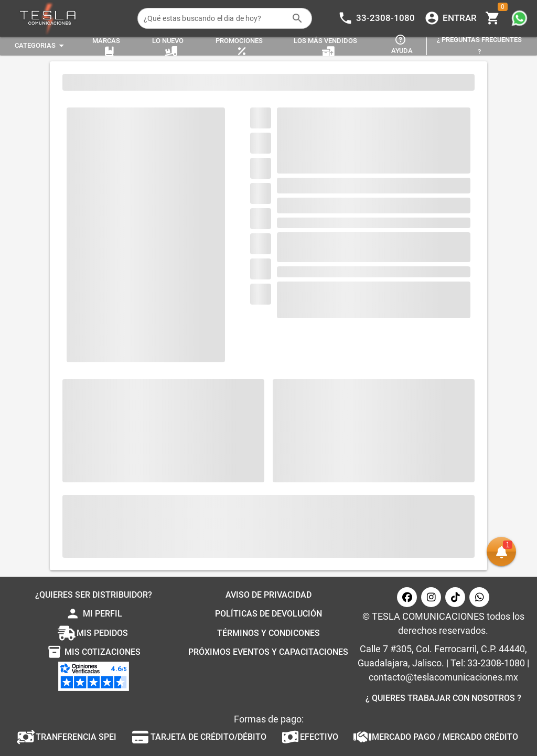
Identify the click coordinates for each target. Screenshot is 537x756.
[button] (501, 552)
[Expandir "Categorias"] (41, 46)
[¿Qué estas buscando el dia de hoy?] (214, 18)
